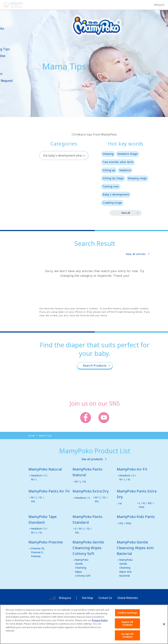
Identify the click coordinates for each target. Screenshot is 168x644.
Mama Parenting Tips (16, 47)
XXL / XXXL (125, 523)
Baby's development (116, 194)
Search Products (95, 366)
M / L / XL (81, 481)
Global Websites (128, 598)
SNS (18, 92)
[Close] (164, 629)
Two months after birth (118, 162)
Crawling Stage (112, 203)
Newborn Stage (128, 154)
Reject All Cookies (127, 628)
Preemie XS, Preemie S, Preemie (38, 552)
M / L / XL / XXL (37, 499)
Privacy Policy (100, 625)
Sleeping (108, 154)
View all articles (136, 254)
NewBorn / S (82, 498)
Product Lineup (11, 37)
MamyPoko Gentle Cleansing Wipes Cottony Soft (83, 568)
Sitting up (109, 170)
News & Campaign (12, 72)
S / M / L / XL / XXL (83, 531)
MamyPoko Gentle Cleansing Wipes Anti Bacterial (126, 568)
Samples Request (18, 81)
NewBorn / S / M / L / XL (128, 477)
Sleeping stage (137, 178)
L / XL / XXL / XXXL (146, 505)
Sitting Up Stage (113, 178)
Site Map (87, 598)
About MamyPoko (13, 26)
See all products (92, 459)
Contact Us (105, 598)
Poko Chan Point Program (13, 110)
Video (9, 63)
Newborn (125, 170)
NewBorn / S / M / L (39, 477)
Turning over (111, 186)
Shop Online (14, 56)
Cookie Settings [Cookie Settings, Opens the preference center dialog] (127, 617)
